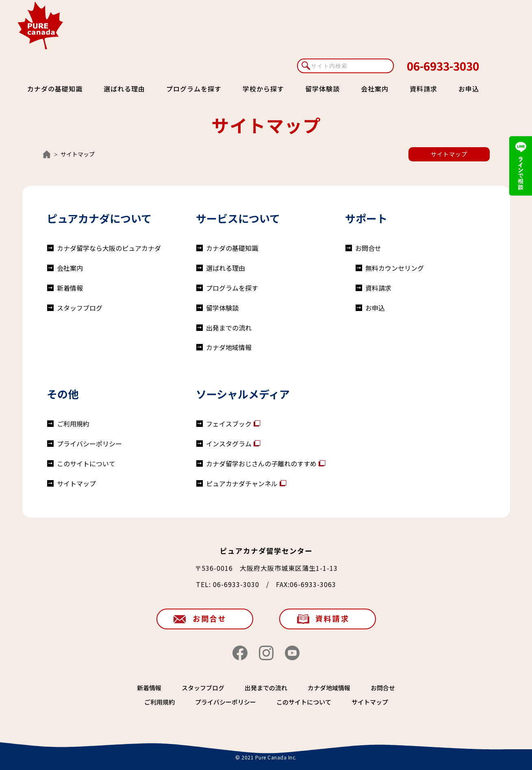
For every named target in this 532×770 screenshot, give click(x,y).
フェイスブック (229, 424)
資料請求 (423, 89)
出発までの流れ (229, 328)
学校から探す (263, 89)
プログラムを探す (194, 89)
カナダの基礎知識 (55, 89)
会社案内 (375, 89)
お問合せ (368, 248)
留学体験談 (322, 89)
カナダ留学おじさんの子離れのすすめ (261, 463)
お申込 (469, 89)
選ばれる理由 (124, 89)
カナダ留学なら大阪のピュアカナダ (109, 248)
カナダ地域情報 (229, 347)
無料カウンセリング (395, 268)
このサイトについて (86, 463)
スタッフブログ (80, 308)
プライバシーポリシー (89, 444)
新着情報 (70, 288)
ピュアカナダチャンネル (242, 483)
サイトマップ (449, 154)
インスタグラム (229, 444)
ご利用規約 (73, 424)
